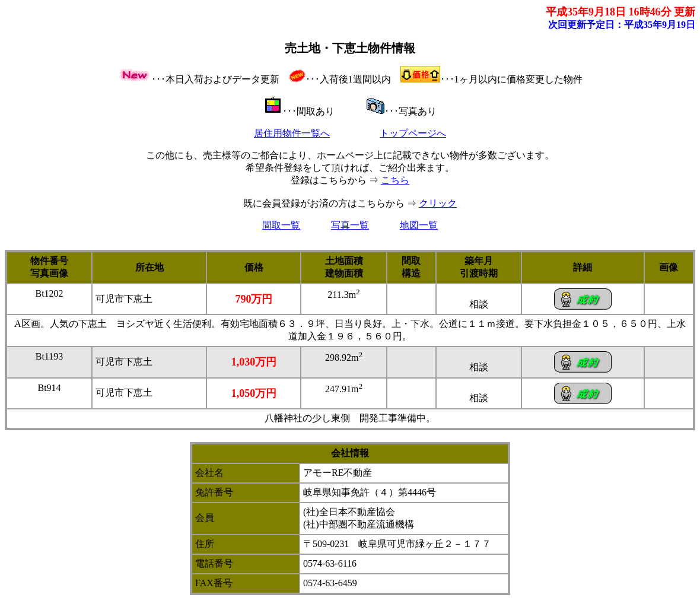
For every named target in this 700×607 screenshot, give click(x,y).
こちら (395, 180)
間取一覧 (281, 225)
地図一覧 (419, 225)
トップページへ (413, 133)
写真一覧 (350, 225)
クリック (438, 203)
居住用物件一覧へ (292, 133)
